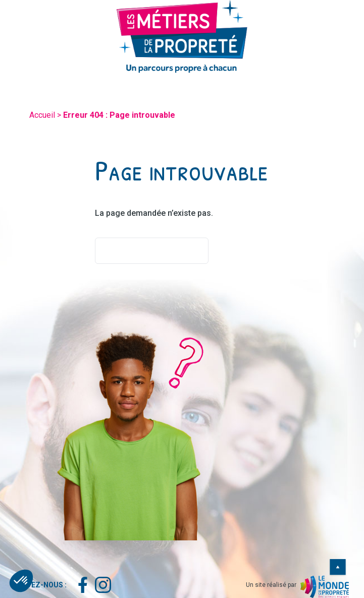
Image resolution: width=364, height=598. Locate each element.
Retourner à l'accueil (151, 251)
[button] (21, 581)
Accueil (42, 115)
